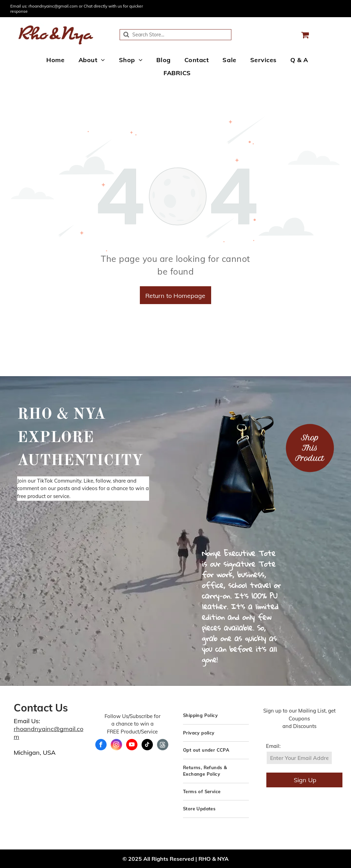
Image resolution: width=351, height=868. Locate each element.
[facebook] (101, 745)
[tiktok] (147, 745)
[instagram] (116, 745)
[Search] (175, 35)
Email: (273, 746)
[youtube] (132, 745)
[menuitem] (55, 60)
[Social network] (163, 745)
